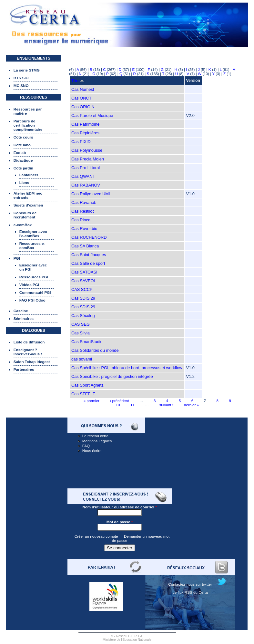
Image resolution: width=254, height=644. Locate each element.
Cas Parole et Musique (92, 115)
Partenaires (24, 369)
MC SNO (21, 86)
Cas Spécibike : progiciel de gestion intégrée (112, 376)
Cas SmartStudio (87, 342)
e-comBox (23, 225)
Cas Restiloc (83, 211)
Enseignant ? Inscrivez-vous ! (28, 352)
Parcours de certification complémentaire (28, 125)
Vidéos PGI (29, 285)
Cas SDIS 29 (83, 298)
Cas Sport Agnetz (87, 385)
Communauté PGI (35, 292)
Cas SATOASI (84, 272)
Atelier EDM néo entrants (28, 195)
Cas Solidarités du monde (95, 350)
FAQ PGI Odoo (32, 300)
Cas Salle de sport (88, 263)
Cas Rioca (81, 220)
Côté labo (22, 145)
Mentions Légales (97, 441)
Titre (78, 81)
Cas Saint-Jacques (89, 255)
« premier (91, 401)
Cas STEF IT (83, 394)
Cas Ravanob (84, 202)
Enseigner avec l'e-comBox (33, 234)
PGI (17, 258)
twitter (207, 584)
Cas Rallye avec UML (91, 194)
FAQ (86, 446)
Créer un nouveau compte (96, 536)
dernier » (191, 405)
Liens (24, 183)
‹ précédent (119, 401)
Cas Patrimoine (85, 124)
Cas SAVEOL (84, 281)
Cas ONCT (81, 98)
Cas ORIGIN (83, 107)
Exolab (20, 153)
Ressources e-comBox (32, 245)
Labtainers (29, 175)
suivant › (166, 405)
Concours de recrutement (25, 215)
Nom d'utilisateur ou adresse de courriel (119, 507)
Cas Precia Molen (88, 159)
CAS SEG (81, 324)
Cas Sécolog (83, 316)
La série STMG (27, 70)
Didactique (23, 160)
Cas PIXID (81, 142)
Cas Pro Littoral (86, 168)
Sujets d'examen (28, 205)
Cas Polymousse (87, 150)
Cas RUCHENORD (89, 237)
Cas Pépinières (85, 133)
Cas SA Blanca (85, 246)
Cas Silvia (81, 333)
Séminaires (24, 318)
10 (118, 405)
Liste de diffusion (29, 342)
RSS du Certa (196, 592)
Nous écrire (92, 451)
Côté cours (23, 137)
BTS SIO (21, 78)
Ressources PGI (34, 277)
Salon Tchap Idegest (32, 362)
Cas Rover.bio (84, 229)
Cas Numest (83, 89)
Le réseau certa (95, 436)
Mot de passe (120, 522)
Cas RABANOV (86, 185)
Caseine (21, 311)
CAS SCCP (82, 289)
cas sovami (82, 359)
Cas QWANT (83, 176)
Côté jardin (23, 168)
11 (132, 405)
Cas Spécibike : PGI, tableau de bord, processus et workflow (127, 368)
